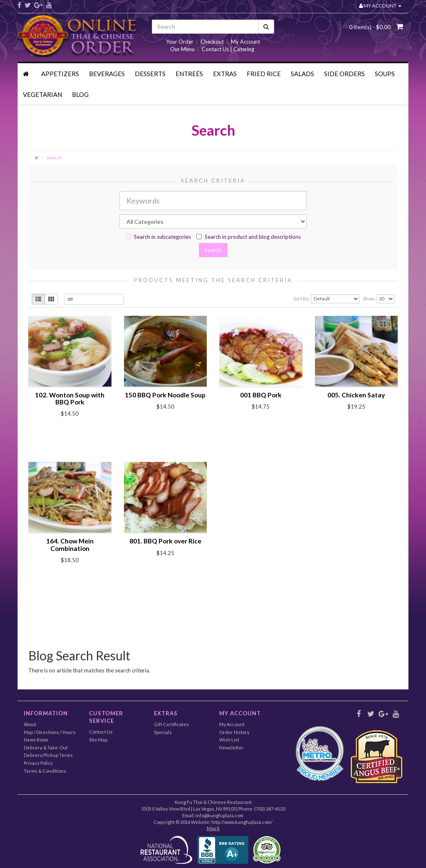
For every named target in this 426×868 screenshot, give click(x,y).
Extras (225, 74)
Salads (302, 74)
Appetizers (60, 74)
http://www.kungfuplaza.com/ (242, 822)
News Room (36, 740)
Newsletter (232, 748)
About (30, 724)
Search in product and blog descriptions (249, 237)
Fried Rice (264, 74)
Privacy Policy (38, 763)
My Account (245, 42)
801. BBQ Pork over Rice (165, 541)
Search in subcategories (158, 237)
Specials (163, 732)
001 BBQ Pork (261, 395)
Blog (80, 94)
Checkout (212, 42)
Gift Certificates (171, 724)
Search (54, 157)
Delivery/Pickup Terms (48, 755)
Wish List (229, 740)
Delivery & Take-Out (46, 748)
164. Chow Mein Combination (70, 544)
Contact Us (101, 732)
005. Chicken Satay (356, 395)
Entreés (189, 74)
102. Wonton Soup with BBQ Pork (70, 398)
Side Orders (344, 74)
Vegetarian (42, 94)
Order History (234, 732)
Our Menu (182, 49)
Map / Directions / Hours (50, 732)
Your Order (180, 42)
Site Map (98, 740)
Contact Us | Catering (228, 49)
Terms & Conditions (45, 771)
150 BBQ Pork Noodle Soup (165, 395)
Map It (213, 828)
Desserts (150, 74)
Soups (385, 74)
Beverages (107, 74)
